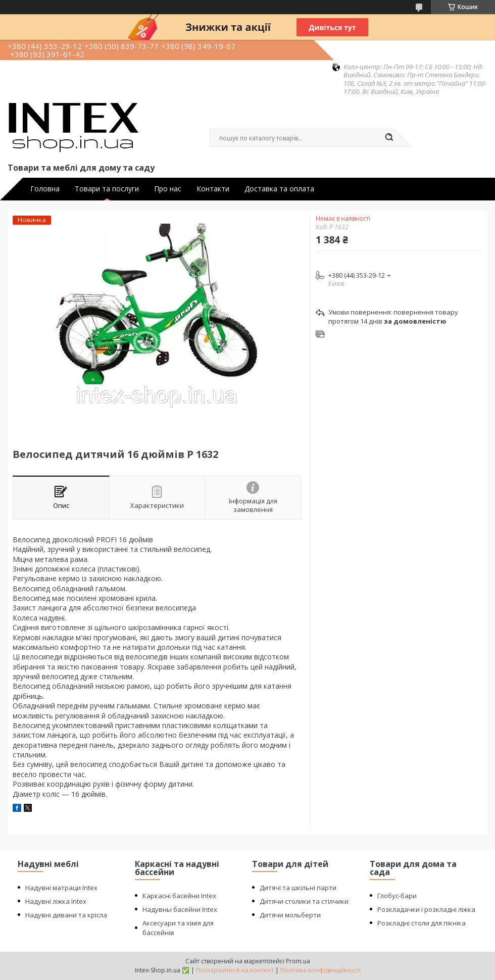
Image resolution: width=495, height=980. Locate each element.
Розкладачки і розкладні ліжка (426, 909)
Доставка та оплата (279, 189)
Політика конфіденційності (320, 970)
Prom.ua (298, 961)
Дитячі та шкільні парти (298, 888)
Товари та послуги (107, 189)
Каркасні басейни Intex (179, 896)
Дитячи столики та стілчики (304, 901)
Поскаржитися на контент (235, 970)
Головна (45, 189)
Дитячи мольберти (290, 915)
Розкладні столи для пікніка (422, 923)
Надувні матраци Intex (61, 888)
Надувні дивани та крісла (66, 915)
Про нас (168, 189)
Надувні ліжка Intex (56, 901)
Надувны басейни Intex (180, 909)
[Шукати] (389, 138)
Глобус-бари (397, 896)
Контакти (213, 189)
